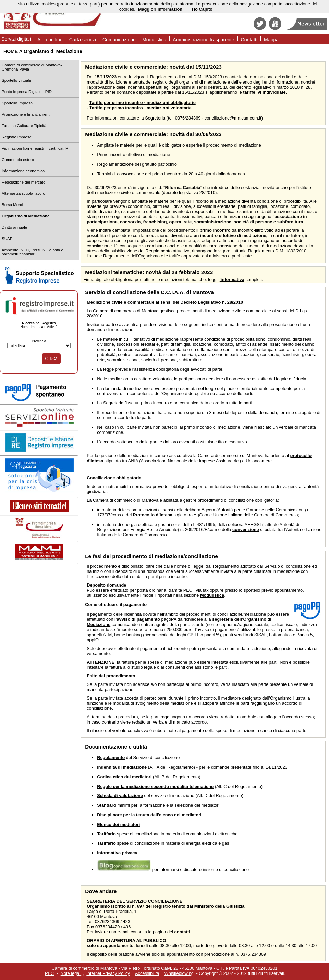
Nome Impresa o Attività (39, 327)
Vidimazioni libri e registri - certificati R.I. (37, 148)
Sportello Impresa (17, 103)
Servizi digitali (16, 39)
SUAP (7, 239)
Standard (106, 805)
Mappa (271, 40)
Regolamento (111, 758)
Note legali (71, 973)
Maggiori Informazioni (161, 9)
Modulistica (154, 40)
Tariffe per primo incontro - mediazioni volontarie (140, 108)
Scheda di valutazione (120, 796)
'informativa (232, 280)
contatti (182, 932)
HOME (11, 51)
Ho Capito (202, 9)
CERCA (51, 359)
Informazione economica (23, 171)
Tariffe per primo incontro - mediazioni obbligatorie (143, 103)
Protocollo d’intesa (153, 515)
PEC (49, 973)
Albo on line (50, 40)
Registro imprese (17, 137)
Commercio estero (18, 160)
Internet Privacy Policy (108, 973)
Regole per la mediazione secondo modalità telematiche (155, 786)
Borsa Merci (12, 205)
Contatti (249, 40)
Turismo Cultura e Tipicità (24, 126)
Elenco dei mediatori (118, 824)
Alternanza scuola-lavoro (23, 193)
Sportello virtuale (16, 80)
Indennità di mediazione (122, 767)
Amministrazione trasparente (203, 40)
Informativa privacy (117, 853)
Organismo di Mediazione (53, 51)
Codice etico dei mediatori (124, 777)
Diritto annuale (14, 227)
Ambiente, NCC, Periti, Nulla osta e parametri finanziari (33, 252)
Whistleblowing (179, 973)
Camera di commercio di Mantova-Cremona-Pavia (32, 67)
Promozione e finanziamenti (26, 114)
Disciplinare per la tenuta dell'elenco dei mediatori (149, 815)
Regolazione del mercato (23, 182)
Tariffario (106, 834)
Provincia (39, 341)
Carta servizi (83, 40)
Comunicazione (119, 40)
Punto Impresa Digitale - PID (27, 92)
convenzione (246, 530)
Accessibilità (147, 973)
